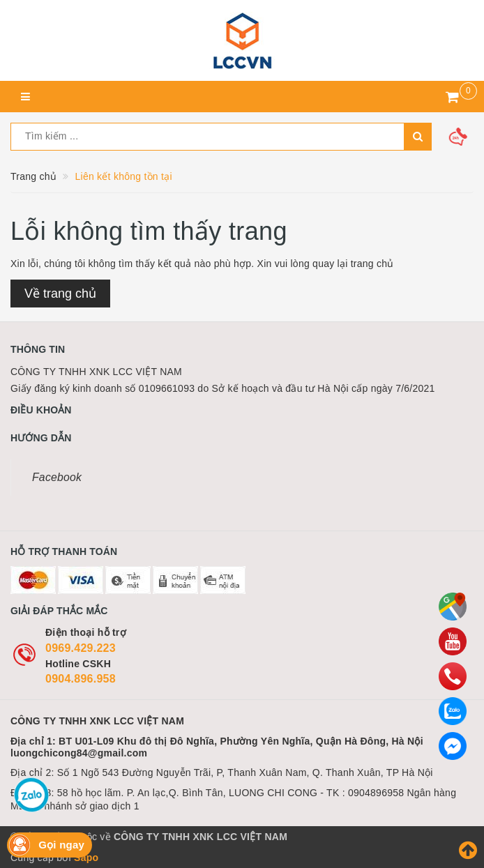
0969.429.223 (81, 648)
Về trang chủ (60, 294)
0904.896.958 (81, 679)
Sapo (86, 858)
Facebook (57, 477)
